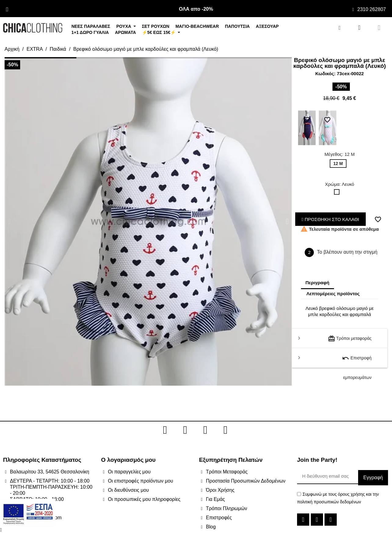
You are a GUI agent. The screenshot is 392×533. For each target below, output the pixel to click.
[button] (9, 221)
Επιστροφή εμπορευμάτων (357, 361)
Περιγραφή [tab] (318, 283)
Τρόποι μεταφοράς (350, 339)
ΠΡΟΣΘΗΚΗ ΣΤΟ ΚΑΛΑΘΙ (330, 219)
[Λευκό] (338, 193)
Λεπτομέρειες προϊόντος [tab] (333, 294)
